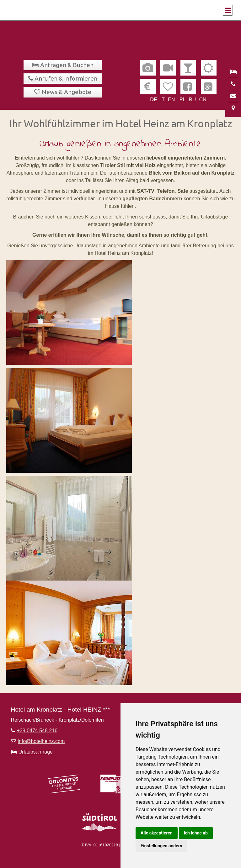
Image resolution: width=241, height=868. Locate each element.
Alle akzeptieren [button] (157, 833)
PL (183, 100)
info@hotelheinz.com (41, 741)
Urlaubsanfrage (36, 752)
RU (192, 100)
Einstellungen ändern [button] (161, 846)
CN (203, 100)
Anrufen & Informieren (66, 78)
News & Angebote (67, 92)
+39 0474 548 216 (37, 731)
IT (163, 100)
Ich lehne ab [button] (196, 833)
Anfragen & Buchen (67, 65)
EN (171, 100)
